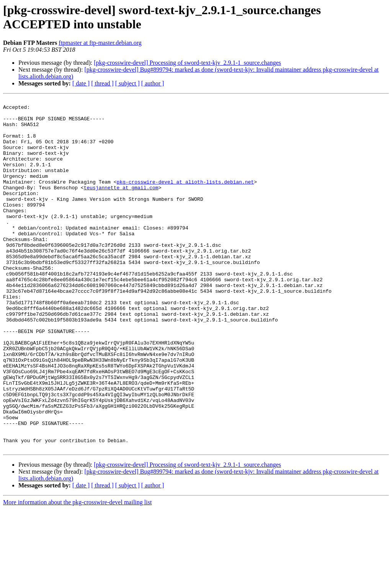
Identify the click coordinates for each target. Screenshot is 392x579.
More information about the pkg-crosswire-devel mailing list (77, 572)
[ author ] (153, 83)
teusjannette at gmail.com (121, 206)
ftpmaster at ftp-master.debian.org (100, 43)
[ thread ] (102, 83)
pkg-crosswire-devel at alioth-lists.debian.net (185, 199)
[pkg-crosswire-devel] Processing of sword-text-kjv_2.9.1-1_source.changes (187, 63)
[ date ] (81, 83)
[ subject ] (127, 83)
